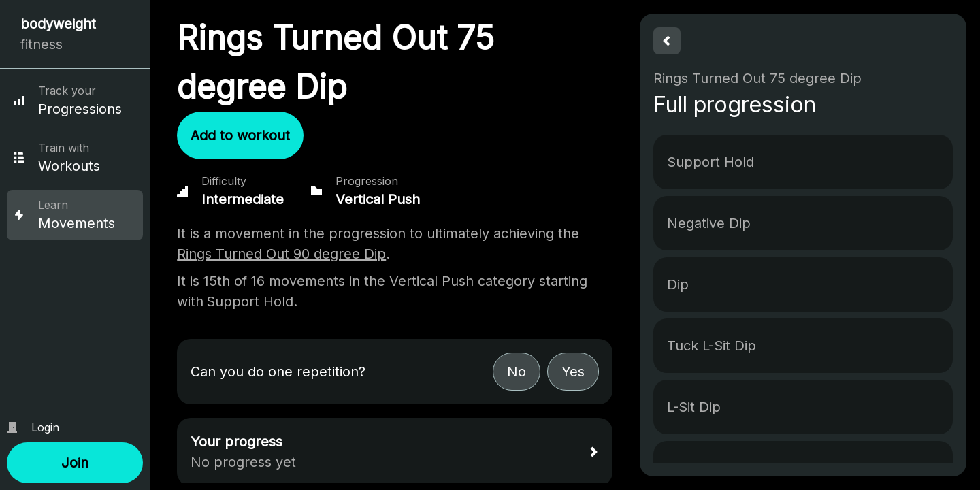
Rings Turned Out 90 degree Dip (281, 254)
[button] (75, 463)
